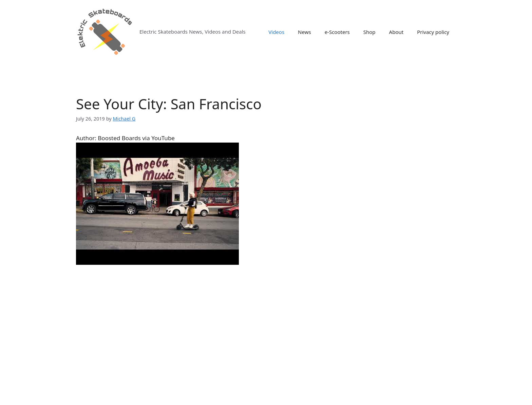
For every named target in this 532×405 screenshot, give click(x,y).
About (396, 32)
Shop (369, 32)
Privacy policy (433, 32)
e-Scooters (337, 32)
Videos (276, 32)
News (305, 32)
